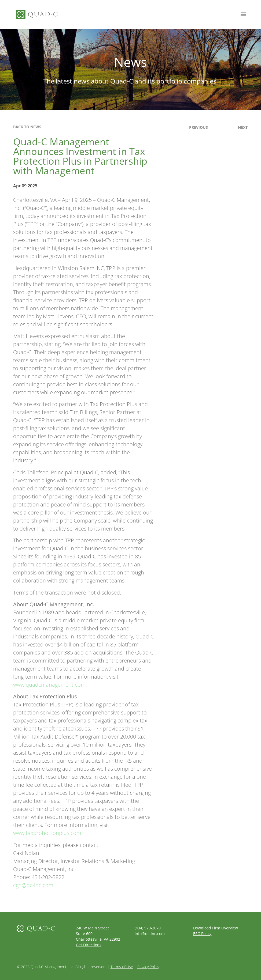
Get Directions (89, 945)
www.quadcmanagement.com (49, 685)
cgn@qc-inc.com (33, 885)
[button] (243, 14)
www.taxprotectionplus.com (47, 833)
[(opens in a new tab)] (233, 127)
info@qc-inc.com (150, 934)
